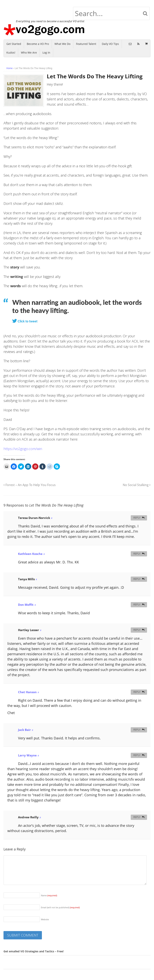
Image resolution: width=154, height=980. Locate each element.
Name (49, 895)
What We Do (62, 44)
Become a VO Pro (38, 44)
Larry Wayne (27, 755)
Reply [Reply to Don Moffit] (137, 604)
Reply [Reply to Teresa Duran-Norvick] (137, 518)
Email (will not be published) (60, 907)
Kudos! (11, 53)
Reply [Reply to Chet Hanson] (137, 692)
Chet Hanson (27, 692)
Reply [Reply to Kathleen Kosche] (137, 554)
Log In (46, 53)
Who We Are (29, 53)
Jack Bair (24, 730)
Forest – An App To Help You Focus (30, 485)
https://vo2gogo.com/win (23, 449)
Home (10, 68)
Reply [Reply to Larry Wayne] (137, 755)
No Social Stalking (137, 485)
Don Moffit (26, 605)
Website (45, 919)
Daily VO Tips (110, 44)
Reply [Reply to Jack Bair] (137, 730)
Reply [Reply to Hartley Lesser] (137, 630)
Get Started (14, 44)
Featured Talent (86, 44)
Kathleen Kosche (30, 554)
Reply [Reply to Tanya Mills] (137, 579)
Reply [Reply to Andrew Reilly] (137, 817)
